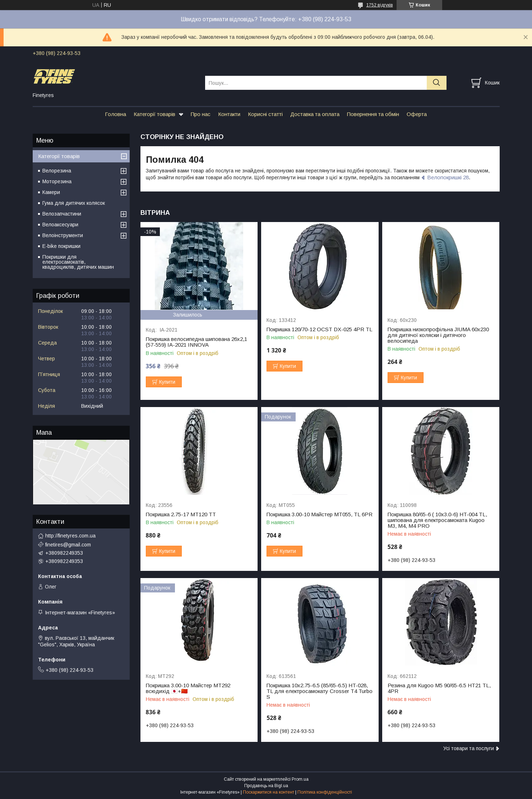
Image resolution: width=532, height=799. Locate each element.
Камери (51, 192)
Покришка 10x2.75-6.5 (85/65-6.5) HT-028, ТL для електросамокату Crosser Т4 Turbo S (320, 691)
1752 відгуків (380, 5)
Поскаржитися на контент (269, 792)
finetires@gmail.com (68, 545)
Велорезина (57, 171)
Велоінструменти (63, 235)
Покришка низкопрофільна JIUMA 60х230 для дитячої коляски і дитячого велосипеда (438, 335)
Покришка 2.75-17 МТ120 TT (181, 514)
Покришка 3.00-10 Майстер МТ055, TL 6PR (320, 514)
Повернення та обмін (373, 114)
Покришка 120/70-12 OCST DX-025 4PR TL (320, 329)
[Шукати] (437, 83)
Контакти (229, 114)
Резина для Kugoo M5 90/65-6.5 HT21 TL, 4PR (439, 688)
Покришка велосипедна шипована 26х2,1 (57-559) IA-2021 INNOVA (196, 342)
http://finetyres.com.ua (70, 536)
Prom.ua (300, 779)
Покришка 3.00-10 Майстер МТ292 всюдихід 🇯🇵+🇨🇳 (188, 688)
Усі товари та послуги (469, 748)
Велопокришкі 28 (448, 177)
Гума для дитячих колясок (74, 203)
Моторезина (57, 181)
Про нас (201, 114)
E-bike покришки (61, 246)
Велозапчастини (62, 214)
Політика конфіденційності (325, 792)
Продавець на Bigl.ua (266, 786)
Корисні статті (265, 114)
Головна (115, 114)
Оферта (417, 114)
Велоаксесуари (60, 225)
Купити (167, 382)
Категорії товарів (154, 114)
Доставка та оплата (315, 114)
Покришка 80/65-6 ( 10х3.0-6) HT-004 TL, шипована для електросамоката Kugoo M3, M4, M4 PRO (437, 520)
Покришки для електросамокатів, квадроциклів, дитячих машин (78, 262)
